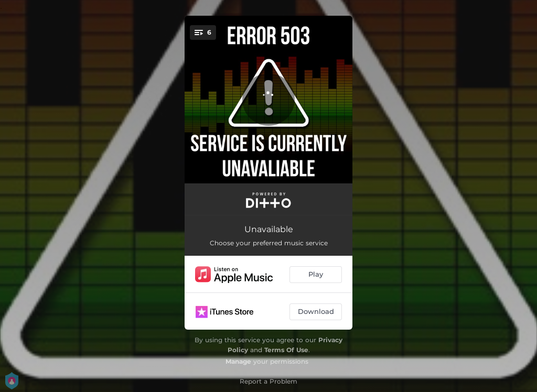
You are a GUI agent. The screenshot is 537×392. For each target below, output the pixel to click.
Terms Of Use (286, 350)
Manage (238, 361)
